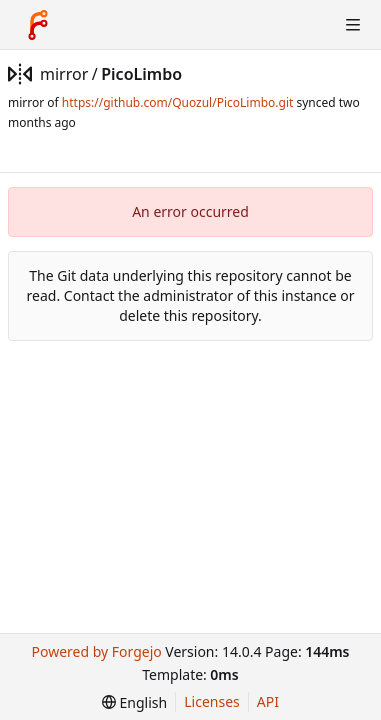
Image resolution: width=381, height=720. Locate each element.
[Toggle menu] (353, 25)
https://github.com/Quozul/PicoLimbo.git (177, 102)
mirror (64, 74)
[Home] (38, 25)
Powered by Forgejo (96, 651)
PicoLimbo (141, 74)
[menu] (134, 702)
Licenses (212, 701)
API (268, 701)
